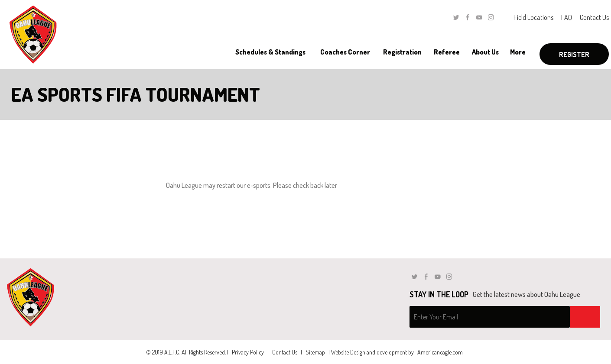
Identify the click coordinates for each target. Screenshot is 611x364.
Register (574, 55)
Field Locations (533, 17)
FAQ (567, 17)
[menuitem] (270, 52)
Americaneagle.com (440, 352)
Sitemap (315, 352)
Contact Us (594, 17)
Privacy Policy (248, 352)
